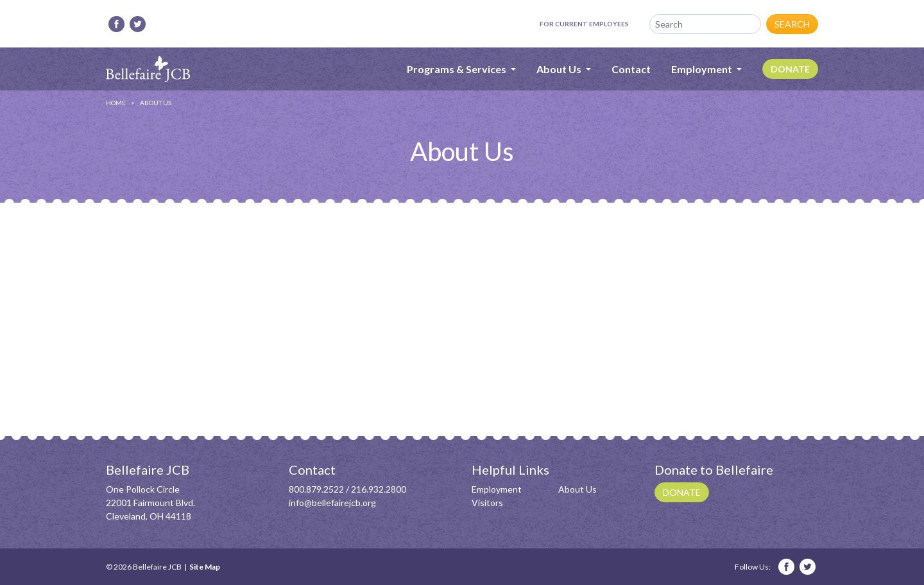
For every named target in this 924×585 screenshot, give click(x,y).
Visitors (487, 503)
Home (116, 103)
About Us (577, 489)
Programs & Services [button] (458, 69)
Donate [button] (682, 492)
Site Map (205, 567)
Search (792, 24)
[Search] (705, 24)
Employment (497, 489)
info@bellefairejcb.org (332, 503)
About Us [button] (560, 69)
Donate (790, 69)
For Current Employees (584, 24)
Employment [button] (703, 69)
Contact (631, 69)
